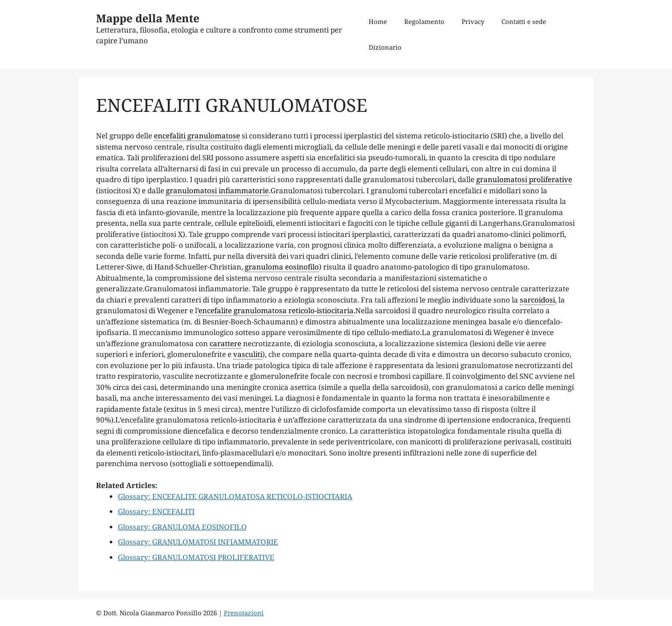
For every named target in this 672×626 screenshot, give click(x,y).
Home (378, 21)
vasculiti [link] (248, 354)
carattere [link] (225, 343)
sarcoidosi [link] (537, 300)
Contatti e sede (524, 21)
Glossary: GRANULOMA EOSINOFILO (182, 527)
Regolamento (424, 21)
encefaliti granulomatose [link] (197, 136)
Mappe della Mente (148, 18)
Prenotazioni (244, 613)
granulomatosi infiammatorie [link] (217, 190)
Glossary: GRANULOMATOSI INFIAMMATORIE (198, 542)
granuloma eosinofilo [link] (282, 267)
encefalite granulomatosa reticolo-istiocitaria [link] (276, 310)
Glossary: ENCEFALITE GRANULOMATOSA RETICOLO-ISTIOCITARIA (235, 496)
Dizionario (385, 47)
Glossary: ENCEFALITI (156, 511)
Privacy (473, 21)
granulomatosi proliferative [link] (524, 179)
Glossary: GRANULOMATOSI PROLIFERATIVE (196, 557)
